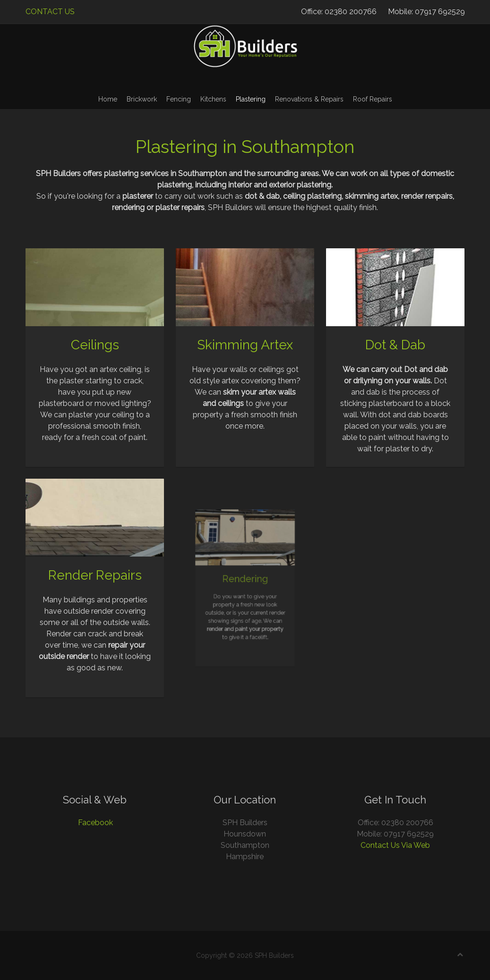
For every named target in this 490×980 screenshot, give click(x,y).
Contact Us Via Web (395, 845)
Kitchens (213, 99)
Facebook (95, 823)
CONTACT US (50, 12)
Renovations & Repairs (309, 99)
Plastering (251, 99)
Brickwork (142, 99)
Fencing (179, 99)
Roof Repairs (373, 99)
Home (108, 99)
